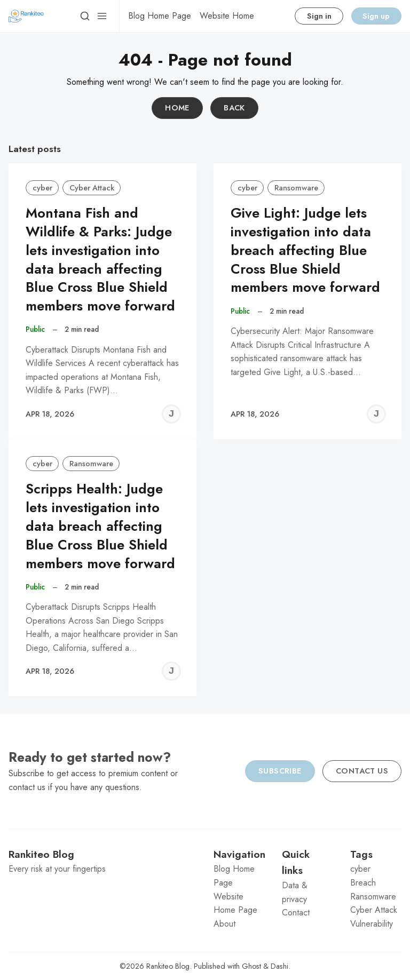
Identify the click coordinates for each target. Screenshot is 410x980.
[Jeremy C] (171, 414)
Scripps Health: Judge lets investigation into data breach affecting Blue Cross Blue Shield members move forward (100, 526)
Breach (363, 883)
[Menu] (102, 16)
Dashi (279, 966)
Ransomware (296, 188)
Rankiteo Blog (168, 966)
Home (177, 108)
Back (234, 108)
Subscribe (280, 771)
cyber (42, 188)
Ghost (251, 966)
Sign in (319, 16)
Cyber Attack (92, 188)
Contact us (362, 771)
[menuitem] (160, 16)
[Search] (85, 16)
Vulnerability (372, 924)
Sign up (376, 16)
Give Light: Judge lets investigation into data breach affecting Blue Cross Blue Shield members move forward (305, 250)
